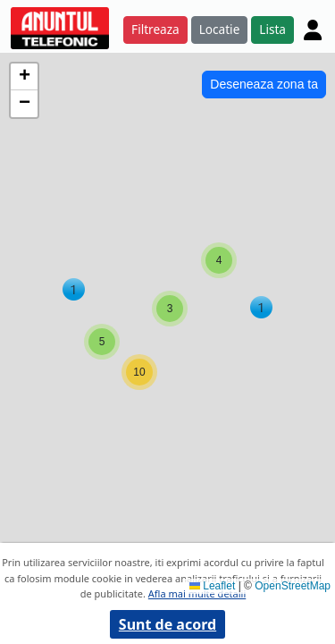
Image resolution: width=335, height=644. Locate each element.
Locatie (220, 29)
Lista (272, 29)
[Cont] (313, 30)
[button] (261, 307)
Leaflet (212, 586)
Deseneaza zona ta (264, 84)
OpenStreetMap (293, 586)
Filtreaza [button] (155, 29)
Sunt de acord (167, 624)
